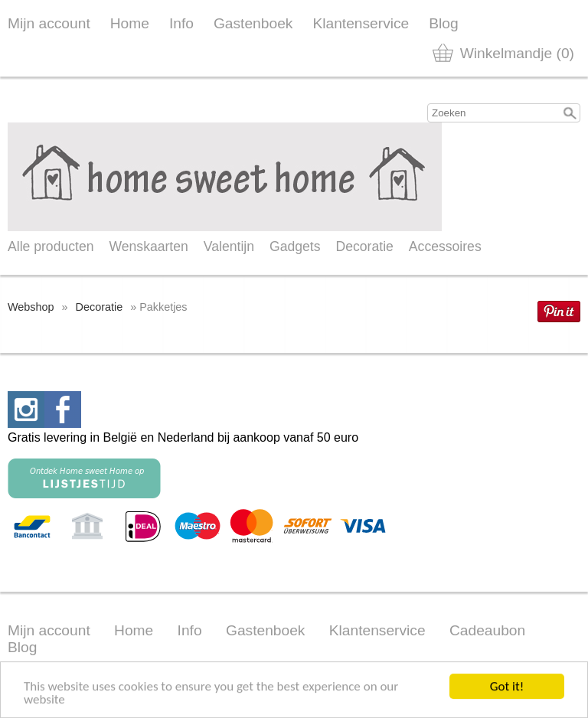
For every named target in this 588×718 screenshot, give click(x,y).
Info (181, 23)
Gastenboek (253, 23)
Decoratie (365, 246)
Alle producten (51, 246)
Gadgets (295, 246)
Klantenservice (361, 23)
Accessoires (445, 246)
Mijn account (49, 23)
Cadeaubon (487, 630)
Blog (443, 23)
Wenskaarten (148, 246)
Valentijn (229, 246)
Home (130, 23)
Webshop (31, 307)
